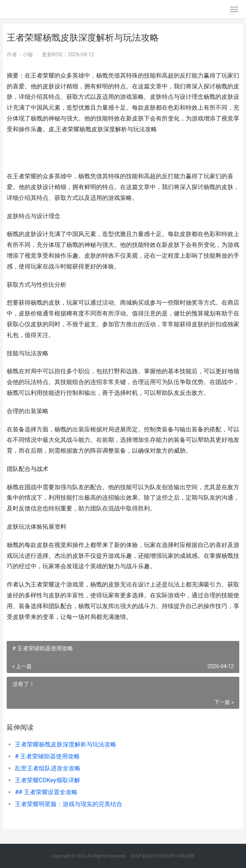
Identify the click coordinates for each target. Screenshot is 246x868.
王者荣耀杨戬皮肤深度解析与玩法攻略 (66, 744)
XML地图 (186, 856)
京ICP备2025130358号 (153, 856)
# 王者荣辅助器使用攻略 (47, 756)
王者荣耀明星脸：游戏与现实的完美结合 (69, 804)
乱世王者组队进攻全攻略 (48, 768)
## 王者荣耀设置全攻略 (46, 792)
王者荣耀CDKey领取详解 (48, 780)
